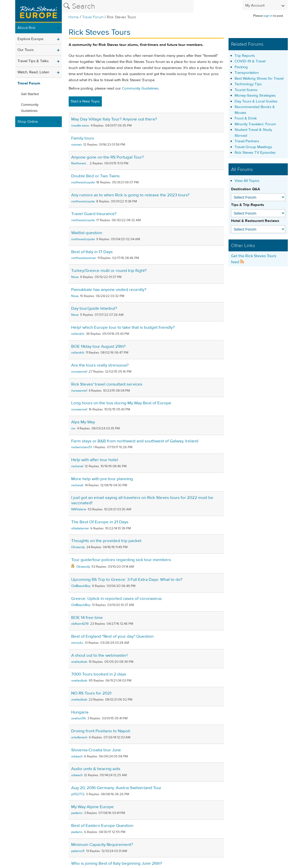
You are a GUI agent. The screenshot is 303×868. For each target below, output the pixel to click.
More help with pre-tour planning (102, 479)
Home (74, 17)
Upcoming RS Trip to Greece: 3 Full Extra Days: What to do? (127, 580)
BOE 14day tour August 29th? (98, 346)
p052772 (78, 794)
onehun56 (79, 718)
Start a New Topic (85, 101)
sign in (268, 16)
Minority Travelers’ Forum (255, 124)
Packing (241, 67)
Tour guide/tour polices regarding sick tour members (121, 560)
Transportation (247, 73)
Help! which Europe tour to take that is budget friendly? (123, 327)
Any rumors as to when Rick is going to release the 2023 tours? (130, 195)
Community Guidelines (30, 108)
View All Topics (247, 181)
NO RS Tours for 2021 (91, 693)
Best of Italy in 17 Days (92, 252)
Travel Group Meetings (253, 147)
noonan (77, 145)
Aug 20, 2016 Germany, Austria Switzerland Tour (116, 788)
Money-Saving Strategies (255, 96)
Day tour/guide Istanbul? (94, 308)
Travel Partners (247, 141)
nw (73, 428)
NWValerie (79, 509)
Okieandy (78, 547)
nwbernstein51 (81, 447)
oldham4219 (80, 624)
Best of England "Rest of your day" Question (112, 636)
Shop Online (28, 122)
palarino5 (78, 851)
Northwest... (80, 163)
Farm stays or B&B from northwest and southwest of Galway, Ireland (135, 441)
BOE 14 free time (87, 618)
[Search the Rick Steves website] (128, 6)
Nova (75, 277)
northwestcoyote (83, 182)
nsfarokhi (78, 334)
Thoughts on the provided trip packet (106, 541)
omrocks (77, 643)
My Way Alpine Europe (92, 807)
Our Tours (26, 50)
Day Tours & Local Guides (256, 101)
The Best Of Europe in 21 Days (100, 522)
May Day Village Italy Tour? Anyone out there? (114, 119)
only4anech (79, 737)
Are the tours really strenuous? (100, 365)
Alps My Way (83, 422)
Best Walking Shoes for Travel (259, 79)
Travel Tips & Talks (33, 61)
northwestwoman (84, 258)
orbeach (77, 756)
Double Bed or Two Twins (95, 176)
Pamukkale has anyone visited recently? (109, 290)
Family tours (83, 138)
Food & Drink (246, 118)
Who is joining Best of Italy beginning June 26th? (117, 863)
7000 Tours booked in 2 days (99, 674)
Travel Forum (93, 17)
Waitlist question (87, 233)
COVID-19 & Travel (250, 61)
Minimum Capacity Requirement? (102, 845)
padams (77, 813)
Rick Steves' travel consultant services (107, 384)
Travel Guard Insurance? (94, 214)
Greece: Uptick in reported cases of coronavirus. (117, 599)
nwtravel (77, 466)
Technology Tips (248, 84)
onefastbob (79, 662)
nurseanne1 (79, 372)
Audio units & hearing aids (96, 769)
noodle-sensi (80, 126)
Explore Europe (30, 39)
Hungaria (80, 712)
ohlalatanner (80, 528)
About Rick (26, 28)
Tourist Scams (246, 90)
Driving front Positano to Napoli (101, 731)
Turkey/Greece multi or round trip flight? (109, 271)
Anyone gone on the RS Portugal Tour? (108, 157)
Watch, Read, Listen (33, 72)
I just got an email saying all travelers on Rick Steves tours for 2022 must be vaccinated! (142, 500)
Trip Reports (245, 56)
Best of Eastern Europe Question (102, 826)
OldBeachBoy (81, 586)
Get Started (30, 94)
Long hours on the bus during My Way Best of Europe (121, 403)
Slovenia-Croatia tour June (96, 750)
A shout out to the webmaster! (99, 655)
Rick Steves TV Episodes (255, 153)
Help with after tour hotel (95, 460)
